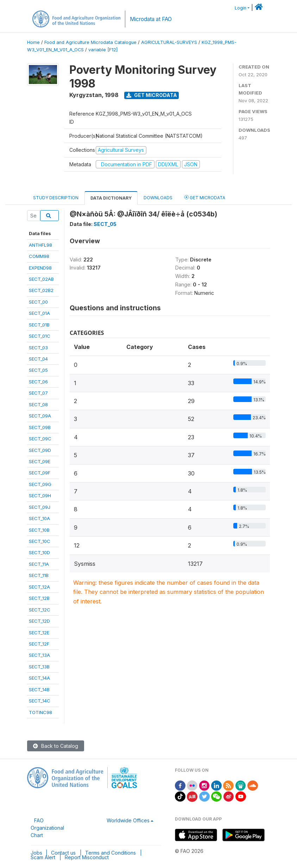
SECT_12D (39, 621)
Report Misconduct (87, 857)
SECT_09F (40, 473)
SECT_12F (39, 644)
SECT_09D (40, 450)
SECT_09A (40, 416)
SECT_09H (40, 495)
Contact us (63, 853)
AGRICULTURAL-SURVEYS (169, 42)
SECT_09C (40, 439)
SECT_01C (40, 336)
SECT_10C (40, 541)
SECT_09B (40, 427)
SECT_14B (39, 689)
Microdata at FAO (151, 19)
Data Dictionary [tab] (111, 198)
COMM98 (39, 256)
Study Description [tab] (56, 198)
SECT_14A (39, 678)
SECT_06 (38, 382)
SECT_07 (38, 393)
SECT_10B (39, 530)
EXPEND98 (40, 268)
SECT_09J (40, 507)
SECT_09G (40, 484)
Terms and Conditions (110, 853)
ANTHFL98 (40, 245)
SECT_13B (39, 667)
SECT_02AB (41, 279)
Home (33, 42)
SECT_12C (40, 610)
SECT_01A (39, 313)
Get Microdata (152, 95)
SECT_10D (39, 552)
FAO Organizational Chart (47, 828)
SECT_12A (39, 587)
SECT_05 (38, 370)
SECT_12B (39, 598)
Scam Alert (43, 857)
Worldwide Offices (128, 820)
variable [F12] (103, 50)
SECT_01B (39, 325)
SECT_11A (39, 564)
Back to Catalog (56, 746)
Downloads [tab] (158, 198)
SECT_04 (38, 359)
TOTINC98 (40, 712)
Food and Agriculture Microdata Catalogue (90, 42)
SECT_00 (38, 302)
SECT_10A (39, 518)
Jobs (36, 853)
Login (241, 8)
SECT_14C (40, 701)
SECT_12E (39, 633)
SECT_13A (39, 655)
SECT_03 (38, 348)
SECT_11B (39, 575)
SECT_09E (40, 461)
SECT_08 (38, 404)
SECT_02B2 (41, 290)
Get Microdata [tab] (205, 197)
